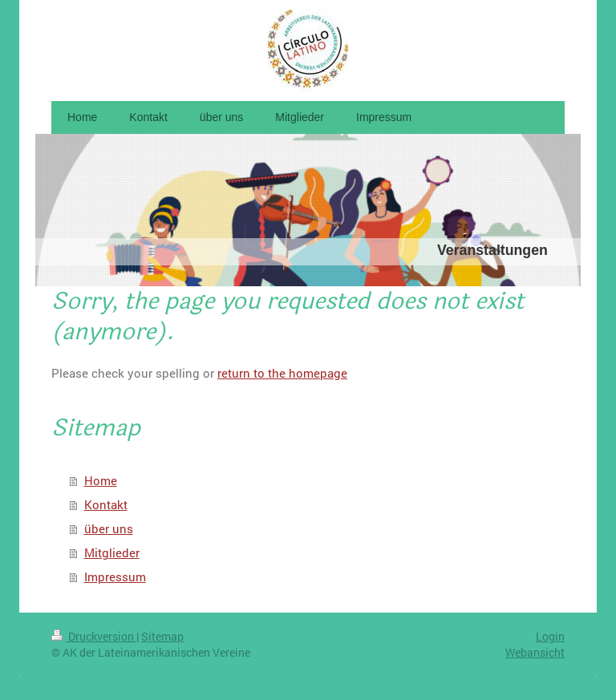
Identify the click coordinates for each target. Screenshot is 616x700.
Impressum (115, 577)
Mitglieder (112, 552)
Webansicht (535, 652)
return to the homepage (282, 373)
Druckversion (94, 636)
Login (550, 636)
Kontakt (106, 504)
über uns (109, 528)
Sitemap (162, 636)
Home (101, 480)
